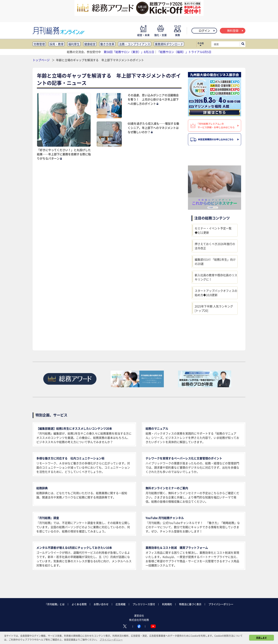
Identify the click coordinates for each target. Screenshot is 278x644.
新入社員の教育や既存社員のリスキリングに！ (216, 277)
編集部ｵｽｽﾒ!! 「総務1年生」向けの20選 (215, 262)
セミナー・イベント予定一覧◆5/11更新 (213, 230)
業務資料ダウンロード (169, 44)
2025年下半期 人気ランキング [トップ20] (214, 308)
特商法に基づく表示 (190, 604)
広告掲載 (121, 604)
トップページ (41, 60)
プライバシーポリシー (221, 604)
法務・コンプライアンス (135, 44)
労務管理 (39, 44)
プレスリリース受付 (144, 604)
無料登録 (235, 30)
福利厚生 (74, 44)
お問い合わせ (101, 604)
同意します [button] (262, 638)
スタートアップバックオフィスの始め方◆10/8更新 (216, 293)
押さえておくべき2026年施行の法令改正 (215, 246)
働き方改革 (107, 44)
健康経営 (90, 44)
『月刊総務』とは (55, 604)
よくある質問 (79, 604)
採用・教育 (57, 44)
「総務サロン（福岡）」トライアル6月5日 (184, 52)
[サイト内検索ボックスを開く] (243, 44)
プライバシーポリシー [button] (111, 639)
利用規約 (167, 604)
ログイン (207, 30)
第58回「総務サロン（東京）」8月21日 (129, 52)
